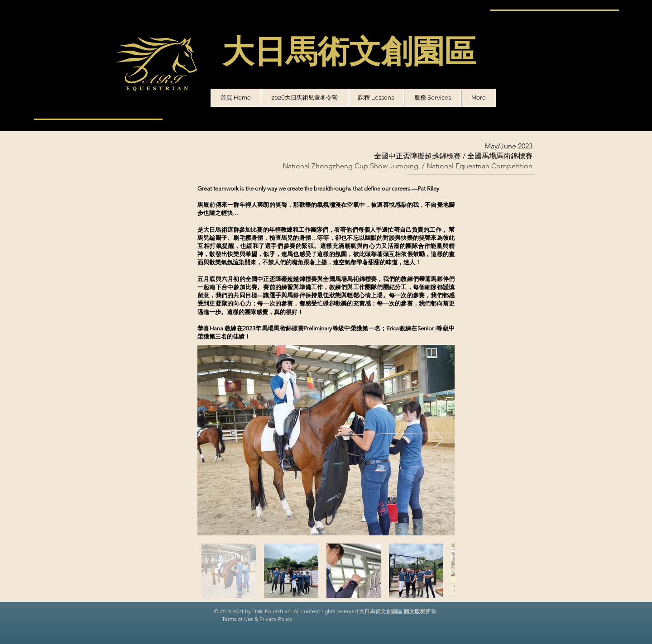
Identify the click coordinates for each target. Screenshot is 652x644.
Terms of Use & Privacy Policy (257, 619)
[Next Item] (439, 440)
